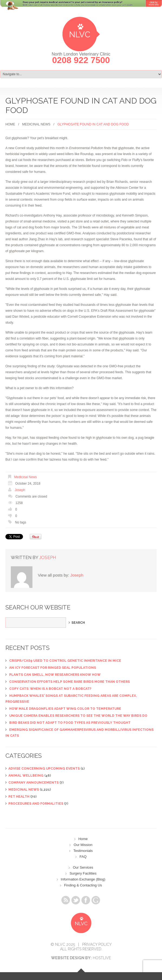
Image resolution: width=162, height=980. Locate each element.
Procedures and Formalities (36, 804)
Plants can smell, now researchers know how (55, 675)
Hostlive (102, 958)
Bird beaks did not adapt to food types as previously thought (70, 723)
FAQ (83, 857)
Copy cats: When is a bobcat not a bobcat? (50, 689)
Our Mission (83, 845)
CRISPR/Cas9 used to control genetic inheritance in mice (65, 661)
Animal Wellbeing (26, 776)
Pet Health (19, 797)
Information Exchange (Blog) (83, 879)
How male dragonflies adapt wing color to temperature (65, 709)
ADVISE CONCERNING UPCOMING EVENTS (44, 769)
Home (10, 124)
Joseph (20, 490)
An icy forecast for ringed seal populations (53, 668)
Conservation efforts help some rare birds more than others (70, 682)
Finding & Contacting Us (83, 885)
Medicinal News (36, 124)
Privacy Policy (97, 944)
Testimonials (83, 851)
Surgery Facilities (83, 873)
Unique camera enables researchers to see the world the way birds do (78, 716)
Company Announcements (34, 783)
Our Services (83, 867)
